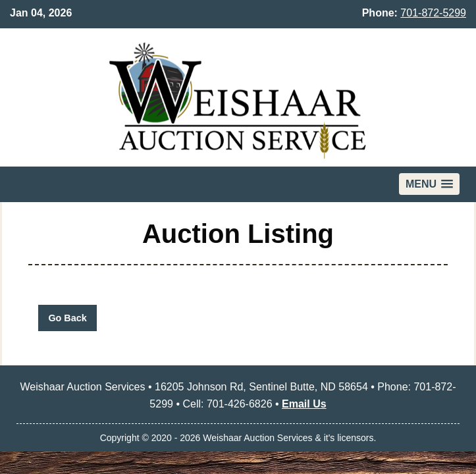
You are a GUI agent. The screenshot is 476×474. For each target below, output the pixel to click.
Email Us (304, 404)
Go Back (67, 318)
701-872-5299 (433, 13)
